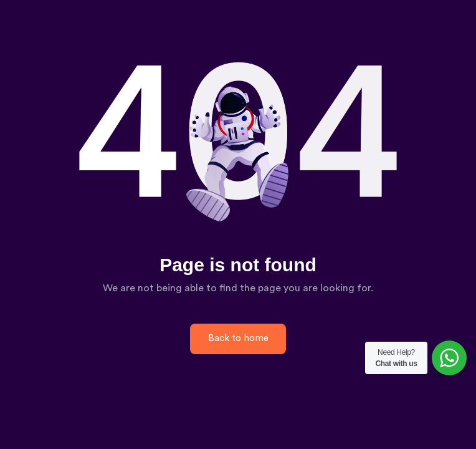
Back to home (238, 338)
